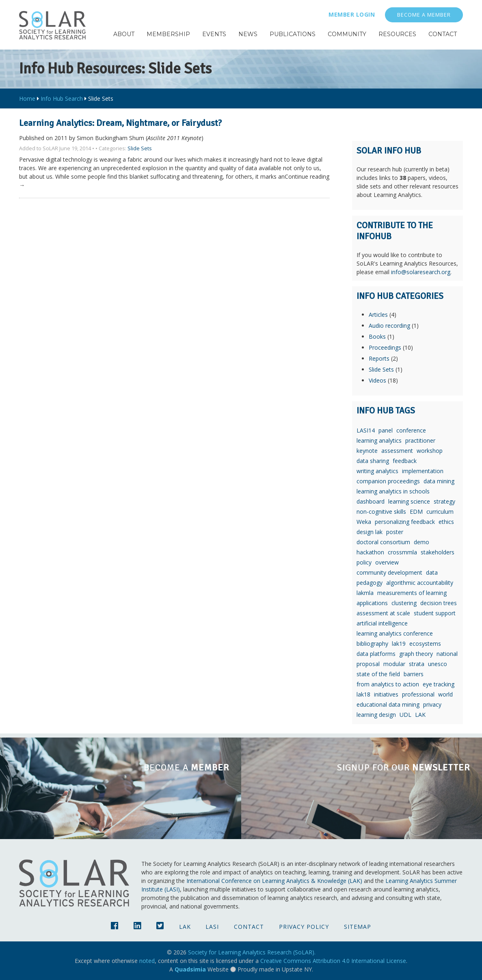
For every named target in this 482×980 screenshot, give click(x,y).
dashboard (371, 501)
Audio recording (389, 326)
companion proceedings (388, 481)
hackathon (370, 552)
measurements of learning (412, 593)
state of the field (378, 674)
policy (364, 562)
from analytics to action (388, 684)
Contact (249, 927)
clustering (404, 603)
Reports (379, 358)
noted (147, 961)
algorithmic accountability (420, 583)
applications (372, 603)
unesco (438, 664)
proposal (368, 664)
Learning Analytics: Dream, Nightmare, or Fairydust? (120, 123)
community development (389, 572)
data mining (439, 481)
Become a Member (424, 15)
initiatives (386, 694)
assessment (397, 451)
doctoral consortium (383, 542)
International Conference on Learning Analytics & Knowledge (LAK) (274, 881)
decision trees (439, 603)
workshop (430, 451)
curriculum (440, 512)
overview (387, 562)
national (447, 654)
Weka (364, 522)
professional (418, 694)
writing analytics (377, 471)
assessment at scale (383, 613)
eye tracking (439, 684)
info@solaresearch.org (421, 272)
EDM (416, 512)
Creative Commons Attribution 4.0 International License (333, 961)
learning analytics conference (395, 633)
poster (395, 532)
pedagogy (370, 583)
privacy (432, 704)
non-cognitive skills (381, 512)
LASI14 (366, 430)
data (432, 572)
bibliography (372, 644)
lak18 (363, 694)
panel (386, 430)
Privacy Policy (304, 927)
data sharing (373, 461)
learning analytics (379, 440)
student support (435, 613)
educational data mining (388, 704)
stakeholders (438, 552)
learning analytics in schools (393, 491)
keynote (367, 451)
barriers (414, 674)
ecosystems (425, 644)
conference (411, 430)
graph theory (416, 654)
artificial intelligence (382, 623)
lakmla (365, 593)
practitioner (420, 440)
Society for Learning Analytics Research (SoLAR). (252, 952)
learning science (409, 501)
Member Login (352, 14)
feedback (405, 461)
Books (377, 336)
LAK (420, 715)
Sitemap (358, 927)
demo (421, 542)
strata (417, 664)
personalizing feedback (405, 522)
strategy (444, 501)
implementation (423, 471)
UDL (405, 715)
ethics (446, 522)
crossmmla (402, 552)
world (445, 694)
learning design (376, 715)
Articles (378, 315)
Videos (377, 380)
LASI (212, 927)
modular (394, 664)
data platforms (376, 654)
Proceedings (385, 347)
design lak (370, 532)
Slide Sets (140, 148)
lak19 (399, 644)
